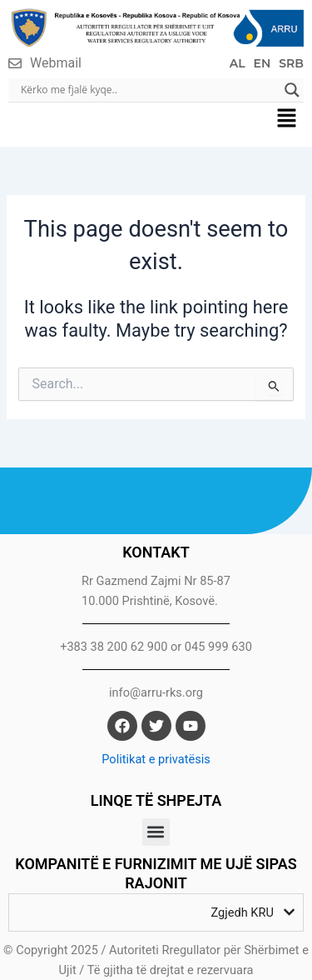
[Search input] (149, 90)
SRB (291, 63)
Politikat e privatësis (156, 759)
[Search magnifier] (292, 90)
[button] (287, 120)
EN (262, 63)
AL (238, 63)
